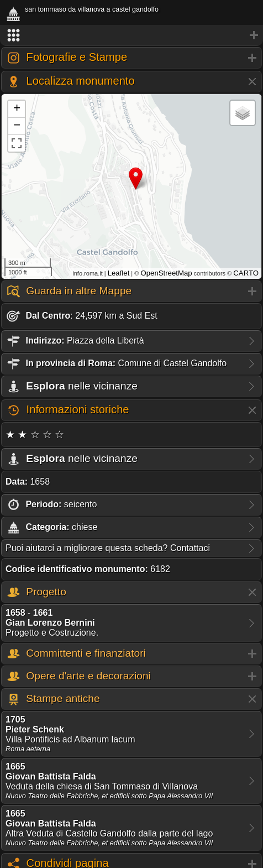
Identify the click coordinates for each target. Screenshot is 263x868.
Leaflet (119, 273)
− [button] (17, 126)
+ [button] (17, 109)
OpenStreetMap (166, 273)
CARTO (246, 273)
